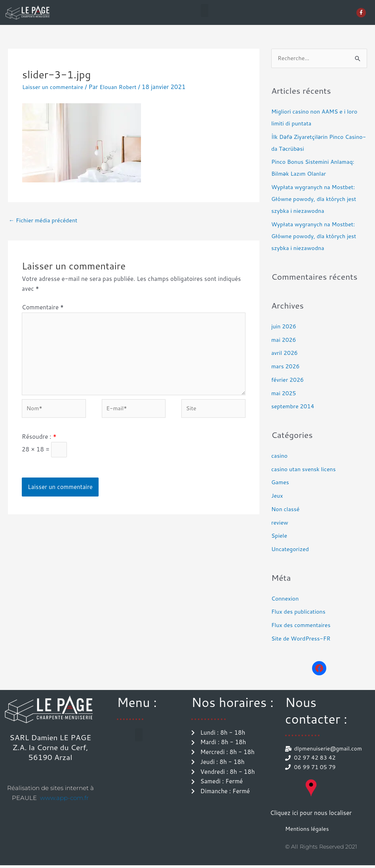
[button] (205, 10)
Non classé (286, 509)
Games (281, 483)
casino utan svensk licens (306, 469)
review (280, 523)
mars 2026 (286, 367)
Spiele (280, 536)
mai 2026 (285, 340)
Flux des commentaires (303, 626)
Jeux (277, 496)
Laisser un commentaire (55, 87)
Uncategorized (291, 550)
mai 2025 (285, 393)
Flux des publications (300, 612)
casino (280, 456)
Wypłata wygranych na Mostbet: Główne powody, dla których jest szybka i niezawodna (316, 200)
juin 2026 (285, 327)
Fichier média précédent (45, 221)
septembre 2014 (294, 407)
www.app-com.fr (64, 798)
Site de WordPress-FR (303, 639)
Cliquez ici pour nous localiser (311, 815)
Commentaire (43, 308)
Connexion (286, 599)
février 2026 (288, 380)
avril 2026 (285, 353)
